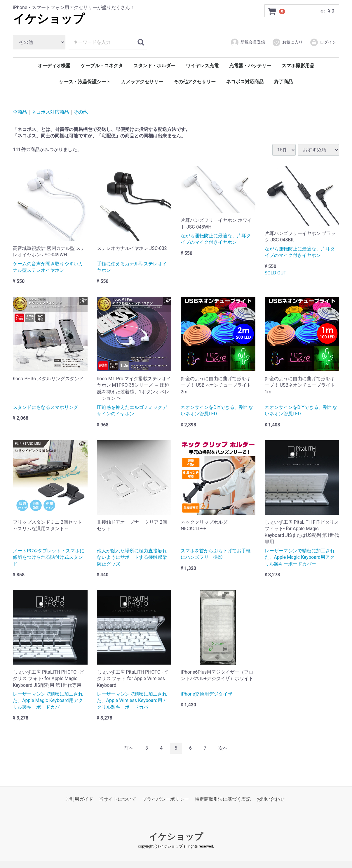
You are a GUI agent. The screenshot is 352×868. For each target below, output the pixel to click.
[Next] (223, 748)
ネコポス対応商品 (245, 82)
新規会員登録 (248, 42)
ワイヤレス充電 (202, 66)
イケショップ (49, 19)
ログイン (323, 42)
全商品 (20, 112)
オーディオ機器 (54, 66)
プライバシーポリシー (165, 799)
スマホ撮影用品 (298, 66)
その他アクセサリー (195, 82)
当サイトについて (118, 799)
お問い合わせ (271, 799)
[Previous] (129, 748)
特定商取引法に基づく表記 (223, 799)
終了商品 (283, 82)
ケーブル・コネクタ (102, 66)
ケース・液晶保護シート (85, 82)
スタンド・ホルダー (154, 66)
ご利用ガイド (79, 799)
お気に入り (287, 42)
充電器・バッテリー (250, 66)
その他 (81, 112)
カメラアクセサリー (142, 82)
